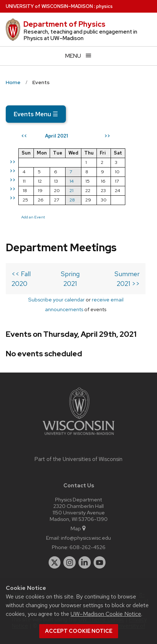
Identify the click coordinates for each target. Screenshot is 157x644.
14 (72, 181)
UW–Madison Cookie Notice (106, 614)
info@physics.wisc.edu (86, 538)
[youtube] (100, 562)
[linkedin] (85, 562)
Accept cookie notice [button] (79, 631)
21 (71, 190)
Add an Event (33, 217)
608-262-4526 (88, 547)
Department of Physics (64, 24)
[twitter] (55, 562)
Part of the (78, 459)
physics (104, 6)
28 (72, 200)
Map (79, 528)
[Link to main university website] (78, 436)
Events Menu (36, 114)
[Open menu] (78, 56)
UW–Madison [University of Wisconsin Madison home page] (49, 6)
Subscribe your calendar (56, 299)
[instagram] (69, 562)
